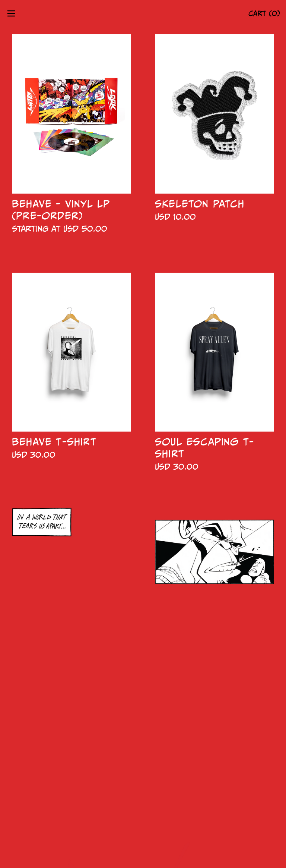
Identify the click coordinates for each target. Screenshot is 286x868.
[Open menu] (11, 13)
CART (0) (264, 13)
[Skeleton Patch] (214, 114)
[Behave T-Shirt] (71, 352)
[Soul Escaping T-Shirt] (214, 352)
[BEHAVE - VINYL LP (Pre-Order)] (71, 114)
